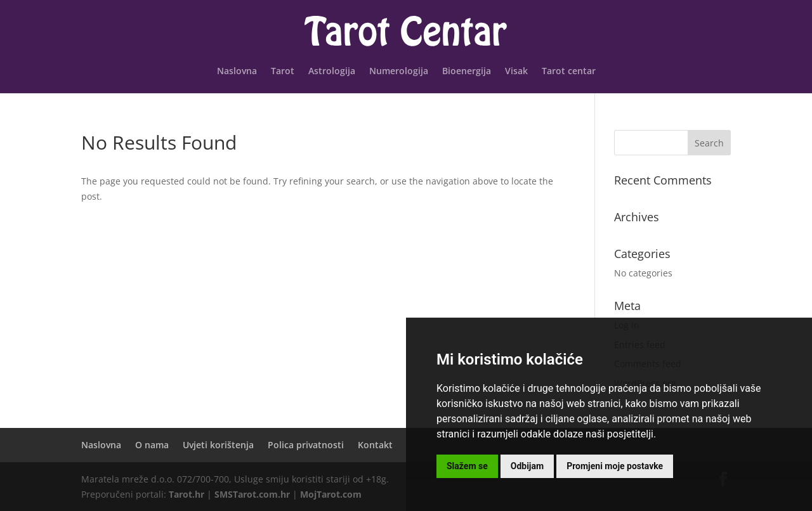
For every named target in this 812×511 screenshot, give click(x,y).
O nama (152, 445)
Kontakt (375, 445)
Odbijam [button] (527, 466)
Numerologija (399, 72)
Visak (516, 72)
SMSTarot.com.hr (252, 494)
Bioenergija (467, 72)
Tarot (283, 72)
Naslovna (237, 72)
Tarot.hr (187, 494)
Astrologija (332, 72)
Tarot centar (569, 72)
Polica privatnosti (306, 445)
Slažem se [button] (467, 466)
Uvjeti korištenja (218, 445)
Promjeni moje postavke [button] (615, 466)
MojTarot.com (331, 494)
